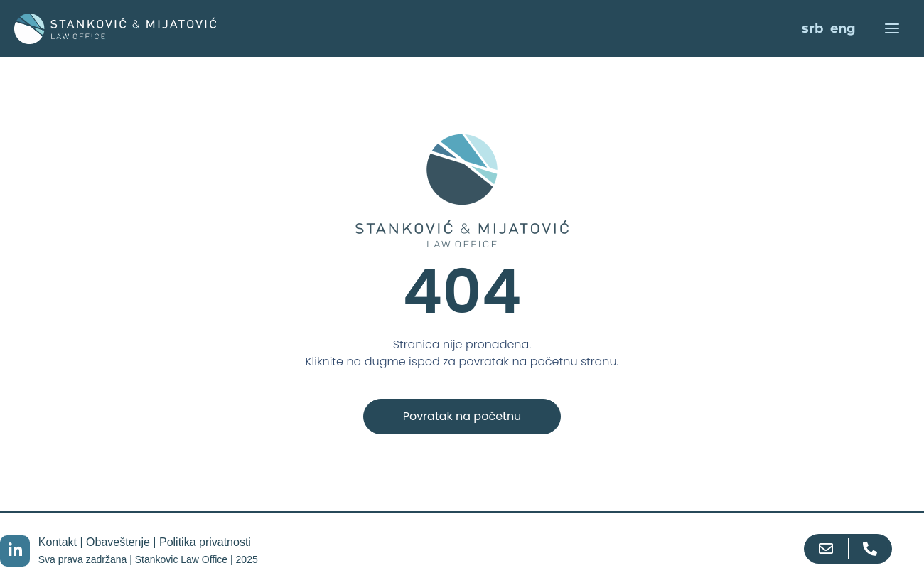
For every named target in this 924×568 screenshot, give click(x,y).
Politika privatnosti (205, 542)
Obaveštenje (118, 542)
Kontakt (58, 542)
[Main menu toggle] (892, 29)
